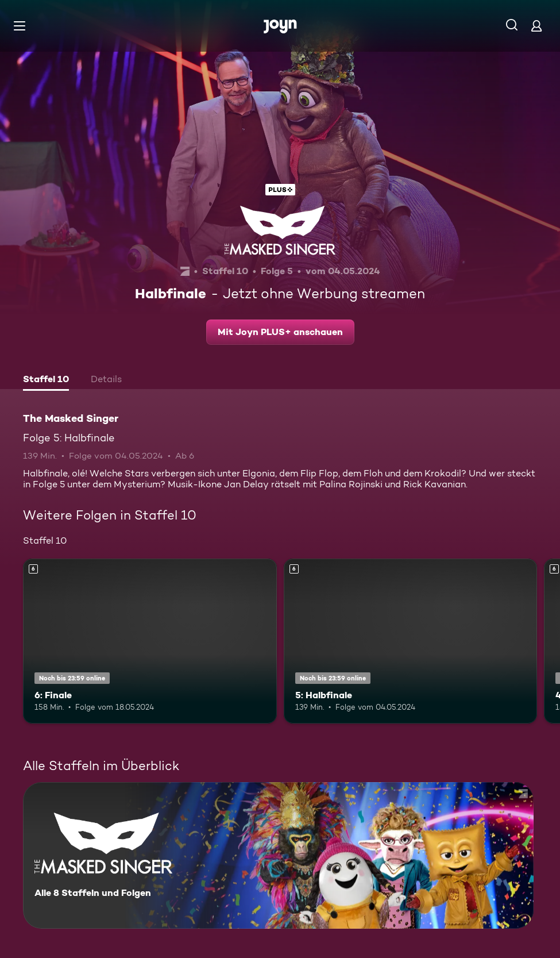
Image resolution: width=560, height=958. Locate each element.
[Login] (536, 26)
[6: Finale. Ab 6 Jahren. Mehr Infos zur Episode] (150, 641)
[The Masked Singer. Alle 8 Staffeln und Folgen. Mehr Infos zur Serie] (278, 855)
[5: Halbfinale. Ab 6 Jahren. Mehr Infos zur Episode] (411, 641)
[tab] (46, 380)
